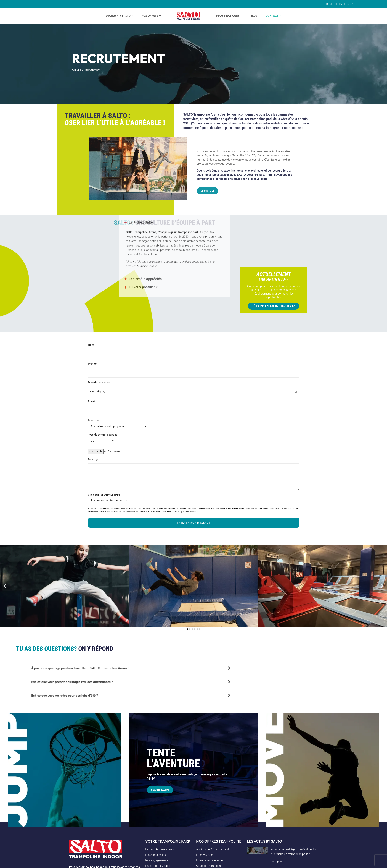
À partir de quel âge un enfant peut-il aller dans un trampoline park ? (294, 852)
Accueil (76, 70)
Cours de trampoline (209, 866)
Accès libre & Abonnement (213, 849)
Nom (194, 349)
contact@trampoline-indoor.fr (186, 512)
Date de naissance (194, 387)
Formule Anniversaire (209, 860)
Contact (272, 16)
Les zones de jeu (156, 855)
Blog (254, 16)
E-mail (194, 406)
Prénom (194, 368)
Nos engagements (157, 860)
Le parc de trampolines (160, 849)
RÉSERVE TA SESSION (340, 4)
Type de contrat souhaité (103, 438)
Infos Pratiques (227, 16)
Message (194, 474)
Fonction (118, 423)
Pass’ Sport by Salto (158, 866)
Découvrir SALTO (118, 16)
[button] (5, 586)
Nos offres (150, 16)
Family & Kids (205, 855)
